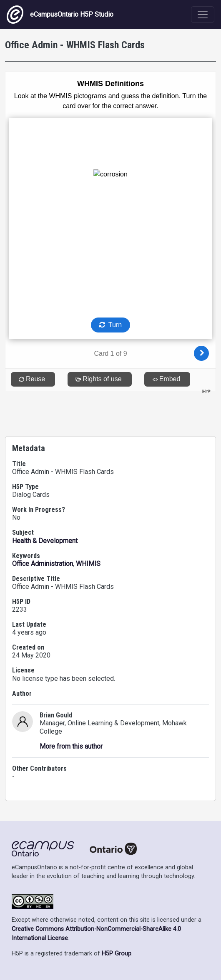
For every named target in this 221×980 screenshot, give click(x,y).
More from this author (71, 746)
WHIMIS (88, 564)
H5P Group (117, 954)
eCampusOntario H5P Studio (60, 15)
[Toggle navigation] (203, 15)
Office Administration (43, 564)
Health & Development (45, 541)
